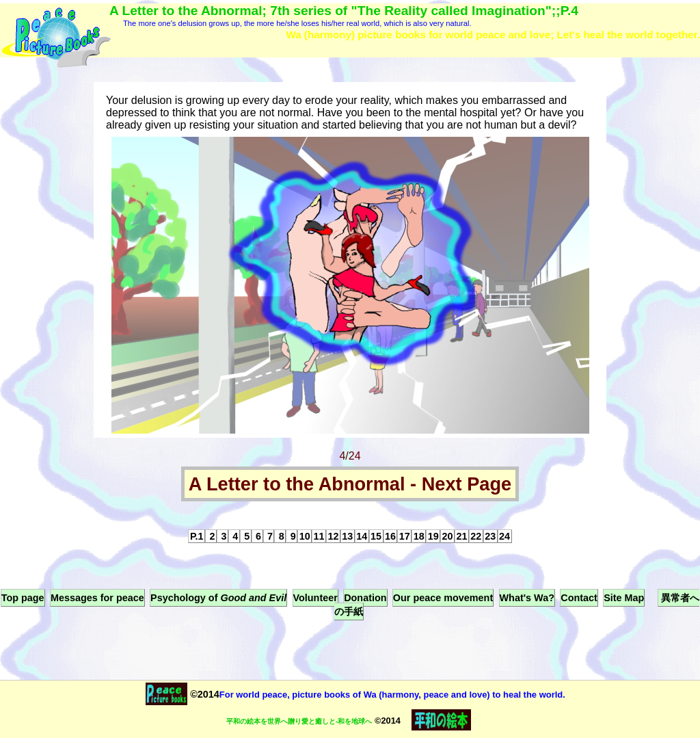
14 (362, 536)
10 (305, 536)
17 (405, 536)
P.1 (197, 536)
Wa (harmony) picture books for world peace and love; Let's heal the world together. (493, 35)
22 (476, 536)
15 (376, 536)
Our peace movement (443, 598)
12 (333, 536)
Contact (579, 598)
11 (319, 536)
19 (433, 536)
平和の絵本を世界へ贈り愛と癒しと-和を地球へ (299, 721)
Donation (365, 598)
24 (504, 536)
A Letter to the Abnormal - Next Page (350, 484)
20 (448, 536)
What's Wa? (527, 598)
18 (419, 536)
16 (390, 536)
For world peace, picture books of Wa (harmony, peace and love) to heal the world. (392, 695)
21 (461, 536)
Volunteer (315, 598)
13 (347, 536)
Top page (23, 598)
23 (490, 536)
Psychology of (218, 598)
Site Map (624, 598)
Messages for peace (97, 598)
